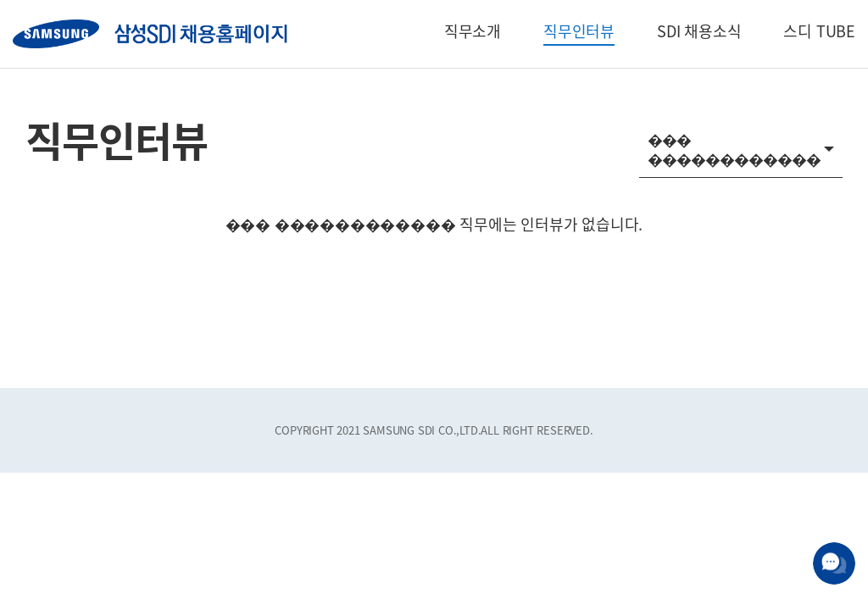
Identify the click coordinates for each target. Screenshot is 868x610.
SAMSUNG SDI (150, 34)
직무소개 (473, 31)
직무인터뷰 (579, 31)
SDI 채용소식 (699, 31)
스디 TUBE (819, 31)
